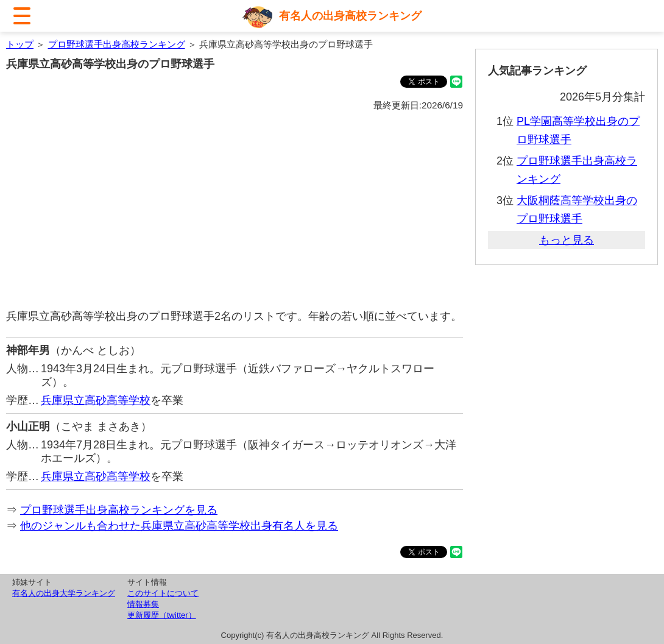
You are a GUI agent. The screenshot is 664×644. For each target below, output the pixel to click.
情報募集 (143, 604)
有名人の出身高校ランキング (350, 16)
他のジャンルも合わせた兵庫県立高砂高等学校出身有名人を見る (179, 526)
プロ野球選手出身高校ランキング (117, 44)
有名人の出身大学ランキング (64, 593)
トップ (20, 44)
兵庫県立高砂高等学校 (96, 400)
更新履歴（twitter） (162, 615)
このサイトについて (163, 593)
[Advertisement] (235, 211)
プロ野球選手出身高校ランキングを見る (119, 510)
